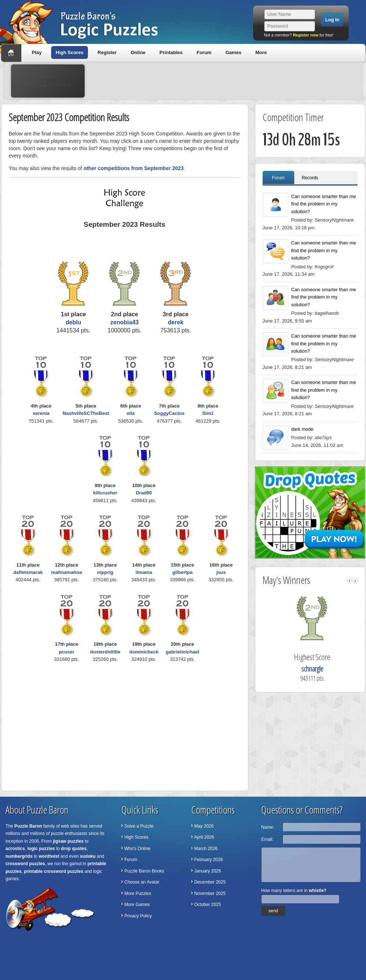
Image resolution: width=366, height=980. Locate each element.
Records (310, 178)
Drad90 (144, 493)
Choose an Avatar (142, 882)
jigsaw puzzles (68, 841)
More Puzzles (138, 893)
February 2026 (209, 860)
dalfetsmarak (28, 572)
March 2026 (206, 849)
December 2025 (210, 882)
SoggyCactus (169, 413)
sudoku (88, 856)
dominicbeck (144, 652)
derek (176, 322)
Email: (267, 839)
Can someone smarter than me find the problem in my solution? (324, 204)
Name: (268, 827)
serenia (41, 413)
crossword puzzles (25, 864)
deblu (73, 322)
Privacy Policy (138, 916)
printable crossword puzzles (54, 871)
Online (138, 52)
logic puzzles (41, 849)
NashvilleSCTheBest (86, 413)
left (349, 581)
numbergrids (19, 856)
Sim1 (208, 413)
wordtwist (49, 856)
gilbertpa (183, 572)
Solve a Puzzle (139, 826)
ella (131, 413)
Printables (171, 52)
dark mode (302, 429)
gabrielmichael (182, 652)
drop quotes (74, 849)
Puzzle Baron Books (144, 871)
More (261, 52)
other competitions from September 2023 (134, 168)
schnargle (319, 669)
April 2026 (204, 837)
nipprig (105, 572)
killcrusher (105, 493)
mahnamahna (67, 572)
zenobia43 (125, 322)
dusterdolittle (105, 652)
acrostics (15, 849)
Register (107, 52)
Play (37, 52)
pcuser (67, 652)
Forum (204, 52)
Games (233, 52)
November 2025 (210, 893)
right (355, 581)
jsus (221, 572)
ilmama (144, 572)
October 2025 (208, 905)
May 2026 (204, 826)
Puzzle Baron (28, 826)
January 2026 (208, 871)
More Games (137, 905)
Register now (305, 35)
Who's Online (137, 849)
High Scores (70, 52)
